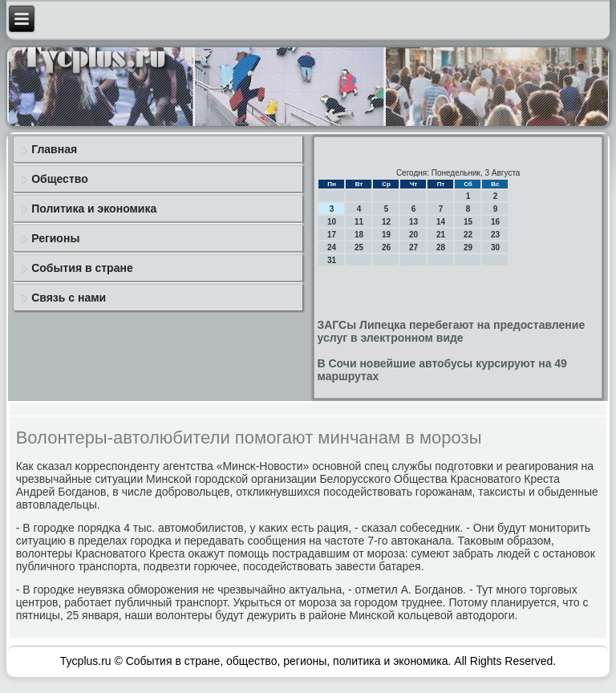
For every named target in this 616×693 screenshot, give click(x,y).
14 (441, 222)
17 (332, 235)
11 (359, 222)
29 (468, 247)
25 (359, 247)
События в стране (82, 268)
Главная (54, 149)
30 (495, 247)
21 (441, 235)
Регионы (55, 238)
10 (332, 222)
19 (386, 235)
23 (495, 235)
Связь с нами (69, 298)
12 (386, 222)
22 (468, 235)
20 (413, 235)
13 (413, 222)
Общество (60, 179)
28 (441, 247)
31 (332, 260)
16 (495, 222)
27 (413, 247)
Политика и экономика (94, 209)
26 (386, 247)
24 (332, 247)
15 (468, 222)
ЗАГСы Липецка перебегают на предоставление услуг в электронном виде (451, 331)
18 (359, 235)
